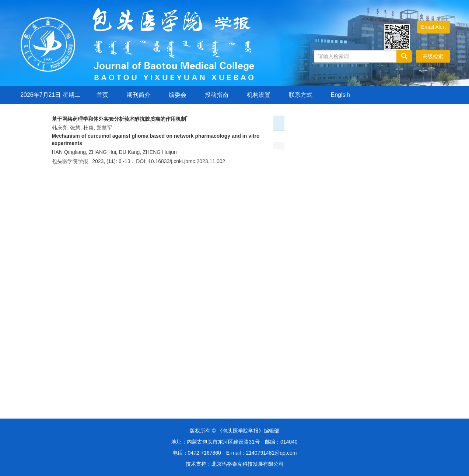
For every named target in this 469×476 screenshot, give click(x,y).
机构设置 (259, 95)
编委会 (178, 95)
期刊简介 (139, 95)
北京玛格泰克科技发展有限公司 (248, 464)
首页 (102, 95)
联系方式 (301, 95)
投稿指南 (217, 95)
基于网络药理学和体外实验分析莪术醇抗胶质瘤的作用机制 (120, 119)
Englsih (340, 95)
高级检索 (433, 56)
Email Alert (433, 27)
